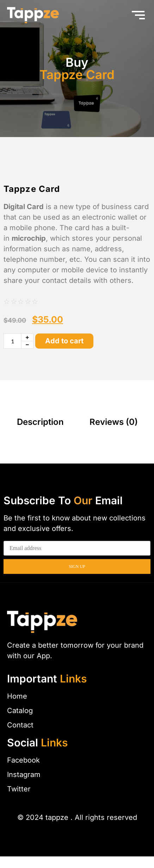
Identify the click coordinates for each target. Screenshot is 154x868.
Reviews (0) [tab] (114, 433)
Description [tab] (40, 433)
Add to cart (64, 353)
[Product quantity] (13, 353)
